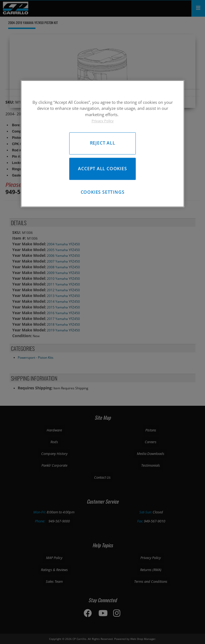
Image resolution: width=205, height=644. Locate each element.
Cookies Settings (103, 192)
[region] (102, 144)
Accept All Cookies (102, 169)
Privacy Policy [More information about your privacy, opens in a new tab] (103, 121)
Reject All (103, 143)
